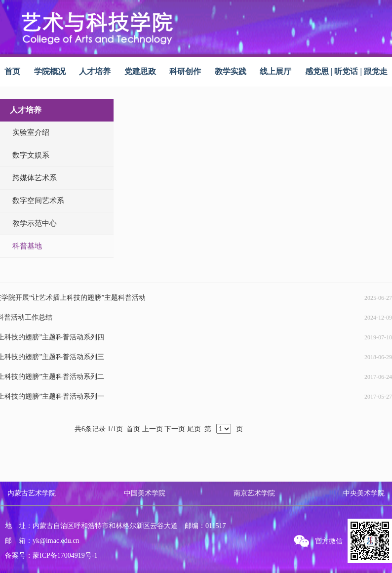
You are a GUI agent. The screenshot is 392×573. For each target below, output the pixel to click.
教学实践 (231, 71)
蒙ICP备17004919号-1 (65, 555)
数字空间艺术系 (38, 201)
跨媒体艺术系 (35, 178)
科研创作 (185, 71)
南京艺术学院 (254, 493)
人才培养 (95, 71)
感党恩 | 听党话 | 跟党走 (346, 71)
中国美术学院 (145, 493)
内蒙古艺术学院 (32, 493)
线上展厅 (275, 71)
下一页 (175, 429)
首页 (12, 71)
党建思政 (140, 71)
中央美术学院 (364, 493)
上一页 (153, 429)
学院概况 (50, 71)
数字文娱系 (31, 155)
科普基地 (27, 246)
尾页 (194, 429)
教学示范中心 (35, 223)
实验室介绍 (31, 132)
